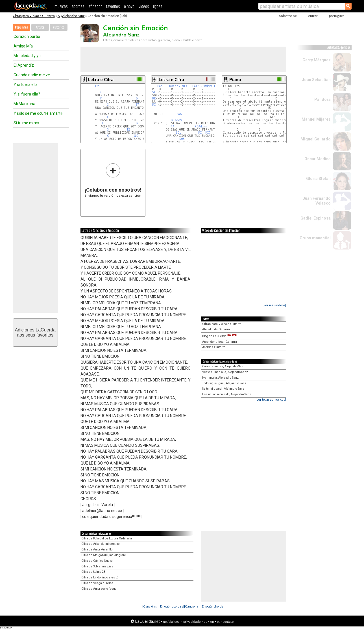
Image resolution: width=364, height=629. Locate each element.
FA (173, 126)
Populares (21, 28)
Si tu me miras (26, 123)
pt (218, 622)
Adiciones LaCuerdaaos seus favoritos (35, 332)
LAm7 (196, 86)
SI (154, 92)
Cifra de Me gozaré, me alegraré (104, 555)
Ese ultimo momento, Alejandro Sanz (227, 394)
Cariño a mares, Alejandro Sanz (224, 366)
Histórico (59, 28)
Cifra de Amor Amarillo (97, 549)
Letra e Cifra (101, 80)
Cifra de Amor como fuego (99, 589)
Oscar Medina (318, 159)
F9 (97, 86)
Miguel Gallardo (316, 139)
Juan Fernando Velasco (317, 201)
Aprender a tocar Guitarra (220, 342)
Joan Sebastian (316, 80)
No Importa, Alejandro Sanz (220, 378)
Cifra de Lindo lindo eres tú (100, 577)
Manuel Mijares (316, 119)
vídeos (144, 7)
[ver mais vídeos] (274, 305)
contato (228, 622)
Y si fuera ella (26, 84)
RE (154, 98)
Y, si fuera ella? (27, 94)
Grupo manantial (315, 238)
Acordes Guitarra (214, 347)
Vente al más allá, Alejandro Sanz (225, 372)
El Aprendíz (24, 65)
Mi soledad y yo (27, 56)
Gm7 (136, 136)
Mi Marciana (24, 104)
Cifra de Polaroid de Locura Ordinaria (107, 538)
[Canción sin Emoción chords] (204, 606)
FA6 (160, 86)
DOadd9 (175, 86)
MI (154, 105)
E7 (137, 105)
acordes (78, 7)
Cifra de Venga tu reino (97, 583)
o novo (129, 7)
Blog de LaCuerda (220, 336)
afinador (95, 7)
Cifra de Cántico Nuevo (97, 561)
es (205, 622)
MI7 (185, 86)
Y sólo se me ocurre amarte (38, 113)
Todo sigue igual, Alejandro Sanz (224, 383)
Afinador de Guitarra (216, 329)
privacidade (192, 622)
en (212, 622)
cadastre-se (288, 16)
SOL (179, 133)
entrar (313, 16)
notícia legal (172, 622)
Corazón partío (27, 36)
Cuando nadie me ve (32, 75)
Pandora (322, 99)
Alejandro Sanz (73, 16)
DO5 (182, 139)
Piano (235, 80)
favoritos (113, 7)
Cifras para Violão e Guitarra (34, 16)
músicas (61, 7)
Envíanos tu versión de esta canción (113, 180)
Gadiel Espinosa (316, 218)
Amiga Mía (23, 46)
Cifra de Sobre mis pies (97, 566)
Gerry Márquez (317, 60)
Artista (40, 28)
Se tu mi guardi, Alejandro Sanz (223, 389)
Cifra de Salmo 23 (93, 572)
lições (158, 7)
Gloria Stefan (318, 179)
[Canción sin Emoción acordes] (163, 606)
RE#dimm (206, 86)
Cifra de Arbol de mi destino (100, 544)
